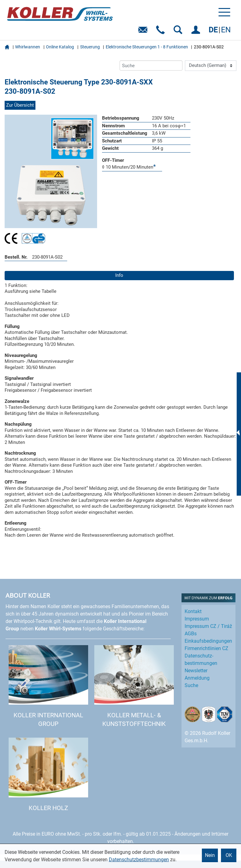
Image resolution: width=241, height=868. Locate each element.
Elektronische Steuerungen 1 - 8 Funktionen (147, 47)
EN (226, 30)
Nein (210, 855)
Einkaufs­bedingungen (208, 641)
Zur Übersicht (20, 105)
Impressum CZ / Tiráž (208, 626)
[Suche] (151, 66)
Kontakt (193, 611)
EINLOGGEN (197, 32)
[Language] (211, 66)
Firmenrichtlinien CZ (206, 648)
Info (119, 275)
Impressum (197, 619)
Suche (191, 685)
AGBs (191, 634)
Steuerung (90, 47)
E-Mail (144, 32)
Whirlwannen (28, 47)
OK (229, 855)
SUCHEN (179, 32)
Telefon (162, 32)
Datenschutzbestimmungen (139, 860)
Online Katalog (60, 47)
